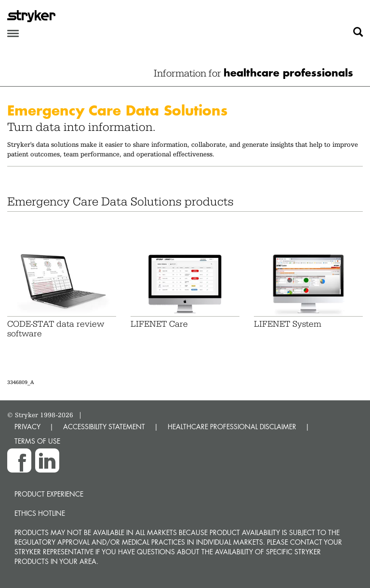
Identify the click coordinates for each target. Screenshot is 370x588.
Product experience (49, 494)
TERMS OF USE (37, 441)
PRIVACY (27, 427)
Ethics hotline (40, 513)
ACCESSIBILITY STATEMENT (104, 427)
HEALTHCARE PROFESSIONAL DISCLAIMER (232, 427)
